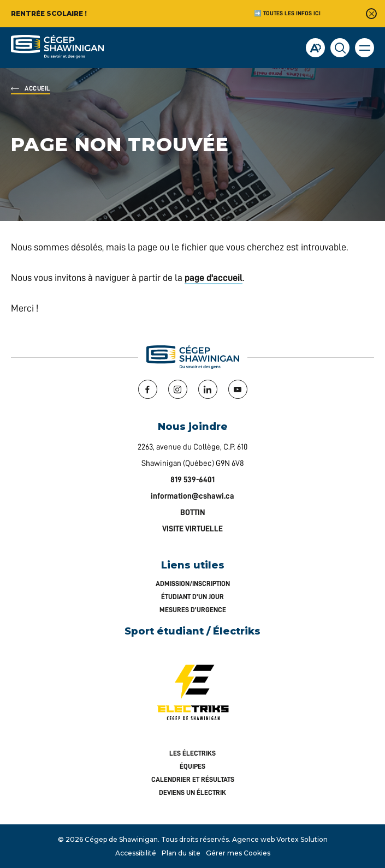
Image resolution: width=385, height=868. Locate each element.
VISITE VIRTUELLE (192, 529)
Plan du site (181, 853)
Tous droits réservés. (196, 839)
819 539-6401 (192, 480)
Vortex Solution (302, 839)
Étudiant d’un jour (192, 597)
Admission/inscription (193, 583)
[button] (365, 48)
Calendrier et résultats (193, 779)
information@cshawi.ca (192, 496)
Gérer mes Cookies (238, 853)
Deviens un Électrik (192, 792)
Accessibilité (136, 853)
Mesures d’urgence (193, 610)
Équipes (192, 766)
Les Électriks (192, 753)
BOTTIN (193, 513)
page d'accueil (214, 278)
